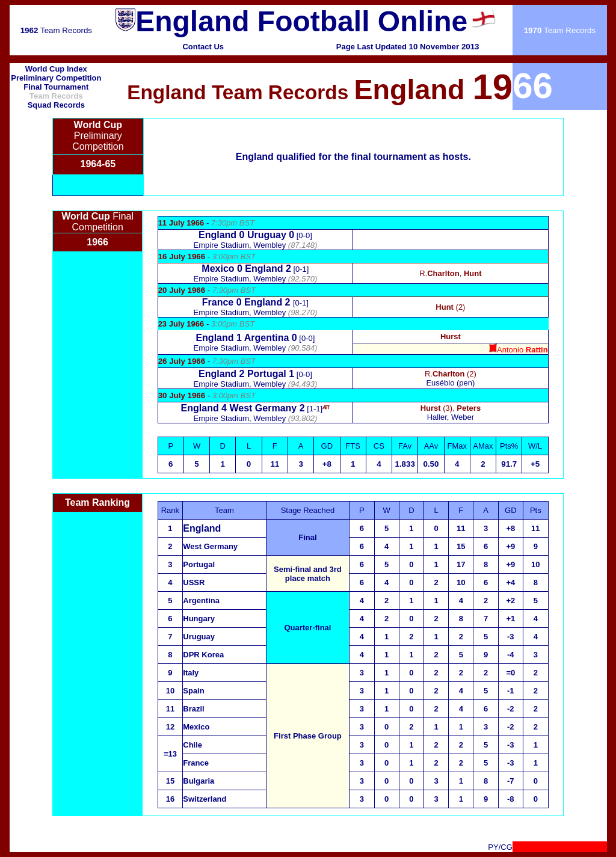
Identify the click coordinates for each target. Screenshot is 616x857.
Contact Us (203, 47)
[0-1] (255, 269)
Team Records (56, 30)
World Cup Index (56, 69)
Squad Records (56, 105)
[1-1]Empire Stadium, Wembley (256, 413)
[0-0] (255, 235)
